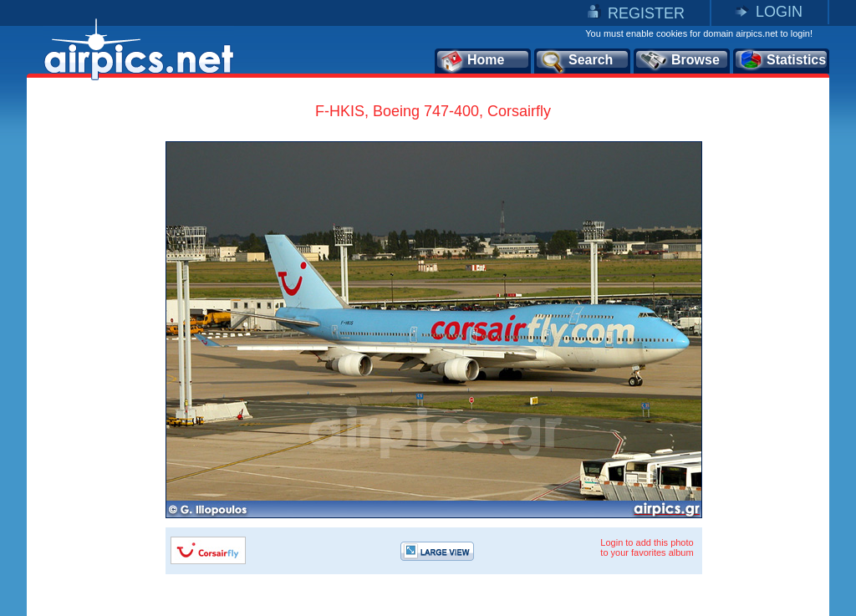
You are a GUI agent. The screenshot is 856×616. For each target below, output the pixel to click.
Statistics (782, 61)
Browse (679, 61)
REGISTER (646, 13)
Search (576, 61)
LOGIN (779, 12)
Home (472, 61)
